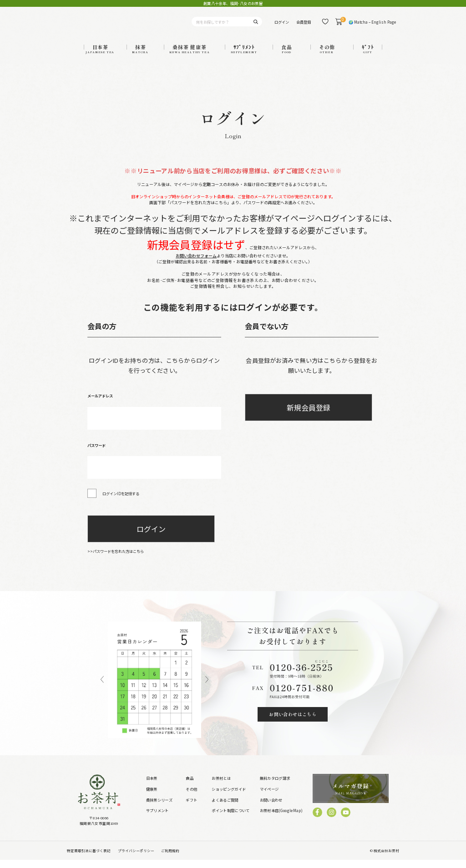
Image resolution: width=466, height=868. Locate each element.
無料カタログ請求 (275, 786)
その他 (191, 797)
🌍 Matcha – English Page (372, 25)
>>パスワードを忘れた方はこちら (116, 559)
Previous (102, 688)
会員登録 (304, 25)
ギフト (191, 808)
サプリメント (157, 818)
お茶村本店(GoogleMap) (281, 818)
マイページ (269, 797)
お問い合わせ (271, 808)
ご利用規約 (170, 858)
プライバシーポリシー (136, 858)
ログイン (282, 25)
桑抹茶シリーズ (159, 808)
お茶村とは (221, 786)
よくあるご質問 (225, 808)
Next (207, 688)
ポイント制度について (230, 818)
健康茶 (152, 797)
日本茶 (152, 786)
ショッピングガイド (229, 797)
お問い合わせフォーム (196, 263)
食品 (190, 786)
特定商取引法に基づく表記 (89, 858)
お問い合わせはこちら (293, 722)
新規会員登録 (309, 415)
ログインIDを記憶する (121, 501)
